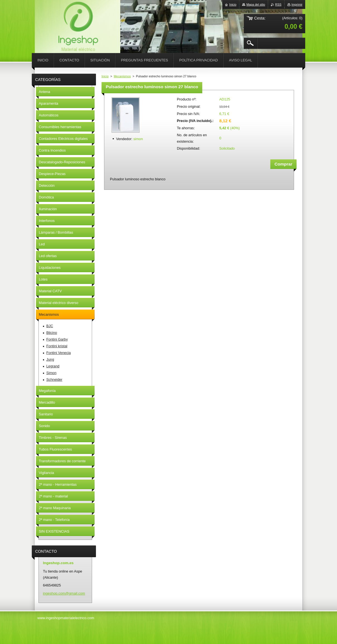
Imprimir (297, 4)
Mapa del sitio (256, 4)
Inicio (105, 76)
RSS (278, 4)
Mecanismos (122, 76)
